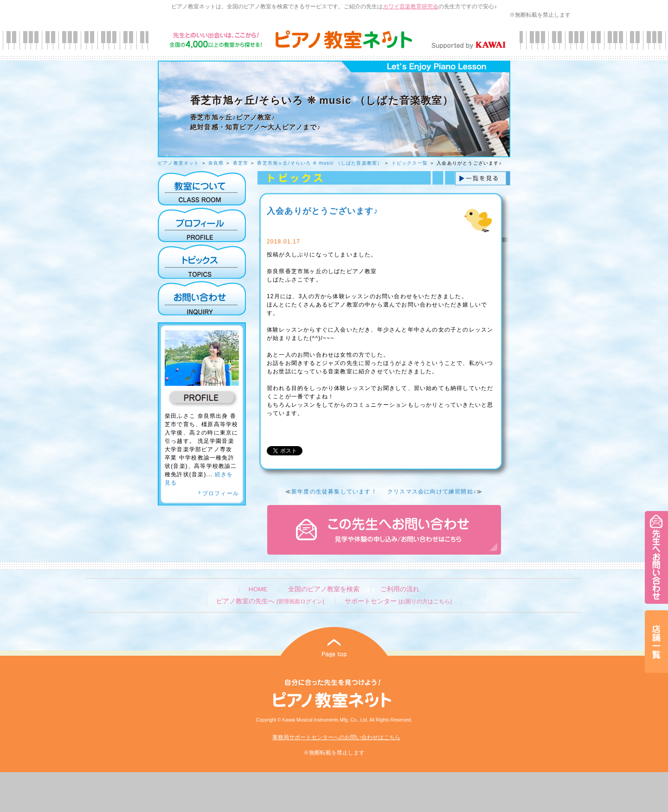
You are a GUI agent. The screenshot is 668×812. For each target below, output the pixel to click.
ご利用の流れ (400, 589)
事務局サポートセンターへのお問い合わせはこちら (336, 737)
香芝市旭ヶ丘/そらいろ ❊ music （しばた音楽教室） (320, 163)
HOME (258, 589)
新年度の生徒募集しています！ (334, 492)
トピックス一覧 (410, 163)
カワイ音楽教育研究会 (411, 6)
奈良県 (216, 163)
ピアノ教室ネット (179, 163)
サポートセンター (398, 601)
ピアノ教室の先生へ (270, 601)
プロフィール (218, 493)
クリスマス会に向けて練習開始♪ (432, 492)
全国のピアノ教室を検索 (324, 589)
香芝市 (241, 163)
